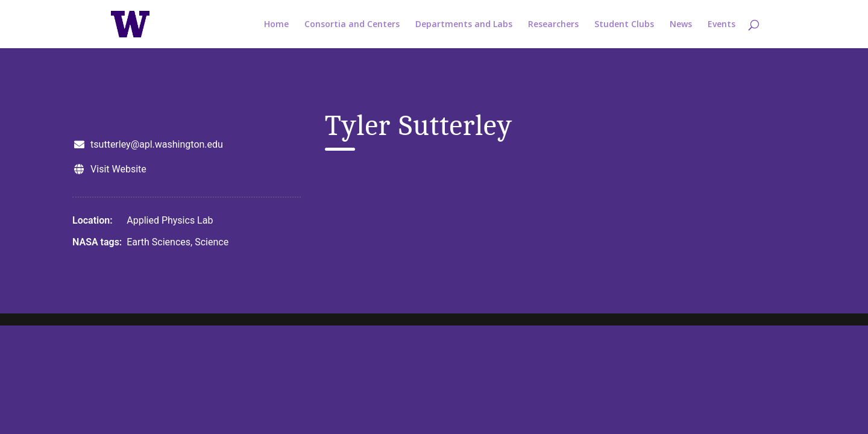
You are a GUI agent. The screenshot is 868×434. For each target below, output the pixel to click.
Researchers (553, 25)
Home (276, 25)
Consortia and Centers (352, 25)
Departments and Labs (464, 25)
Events (722, 25)
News (681, 25)
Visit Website (118, 169)
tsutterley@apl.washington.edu (157, 144)
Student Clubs (624, 25)
